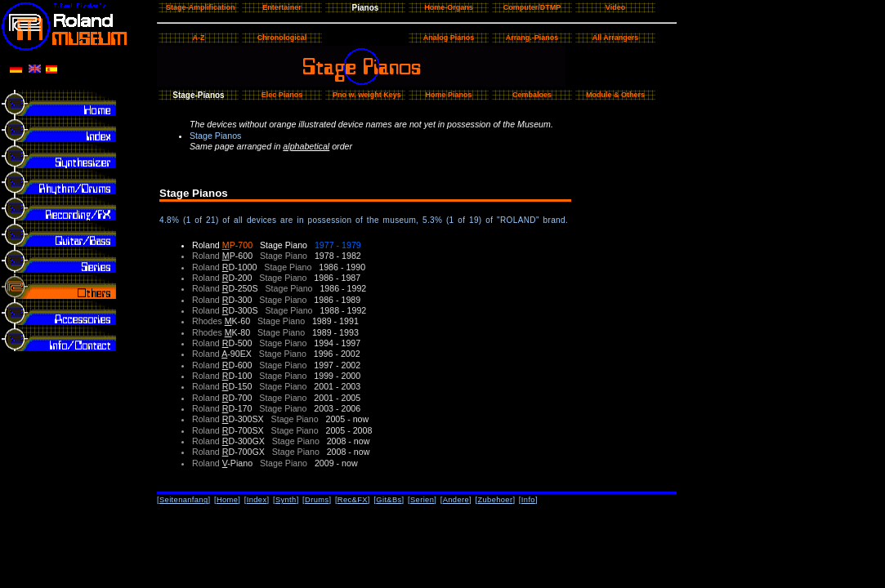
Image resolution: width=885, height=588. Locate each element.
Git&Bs (389, 500)
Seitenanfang (184, 500)
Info (528, 500)
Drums (317, 500)
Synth (286, 500)
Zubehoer (495, 500)
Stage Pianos (215, 136)
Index (257, 500)
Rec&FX (353, 500)
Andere (456, 500)
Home (227, 500)
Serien (422, 500)
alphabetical (306, 146)
